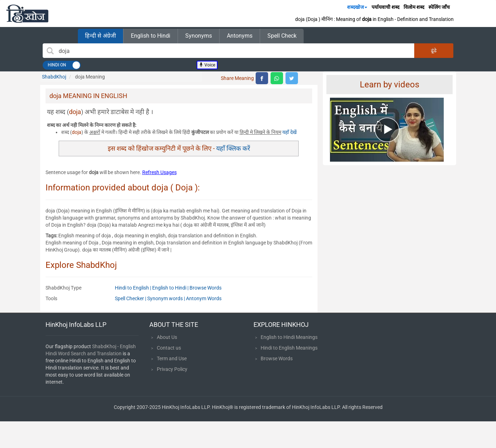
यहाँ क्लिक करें (233, 148)
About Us (167, 337)
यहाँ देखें (289, 132)
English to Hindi (151, 36)
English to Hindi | (171, 288)
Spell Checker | (131, 298)
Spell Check (282, 36)
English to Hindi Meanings (289, 337)
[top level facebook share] (262, 78)
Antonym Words (204, 298)
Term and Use (172, 358)
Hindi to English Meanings (289, 348)
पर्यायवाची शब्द (385, 7)
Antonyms (240, 36)
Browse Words (206, 288)
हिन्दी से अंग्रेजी (100, 36)
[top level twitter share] (292, 78)
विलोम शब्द (414, 7)
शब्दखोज (357, 7)
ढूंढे (434, 50)
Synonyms (199, 36)
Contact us (169, 348)
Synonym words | (167, 298)
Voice (207, 65)
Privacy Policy (172, 369)
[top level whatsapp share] (277, 78)
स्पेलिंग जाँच (439, 7)
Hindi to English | (134, 288)
